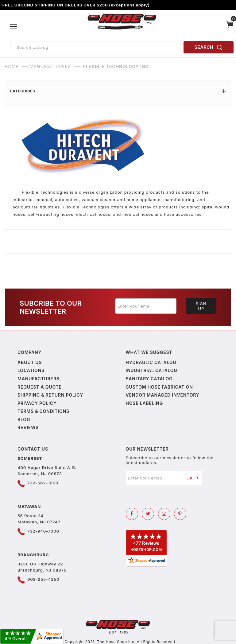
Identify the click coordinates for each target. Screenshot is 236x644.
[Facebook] (132, 514)
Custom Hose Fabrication (159, 387)
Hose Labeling (144, 403)
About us (30, 362)
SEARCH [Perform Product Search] (209, 47)
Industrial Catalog (152, 370)
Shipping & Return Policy (50, 395)
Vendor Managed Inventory (163, 395)
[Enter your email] (146, 306)
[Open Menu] (14, 27)
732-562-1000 (43, 483)
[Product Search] (95, 47)
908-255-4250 (43, 579)
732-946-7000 (43, 531)
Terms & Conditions (43, 411)
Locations (31, 370)
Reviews (28, 427)
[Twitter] (148, 514)
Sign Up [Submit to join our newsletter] (201, 306)
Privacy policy (37, 403)
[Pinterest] (180, 514)
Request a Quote (40, 387)
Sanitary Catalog (149, 379)
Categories (118, 91)
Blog (24, 419)
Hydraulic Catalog (151, 362)
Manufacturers (39, 379)
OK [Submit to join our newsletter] (193, 478)
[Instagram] (164, 514)
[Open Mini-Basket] (230, 27)
